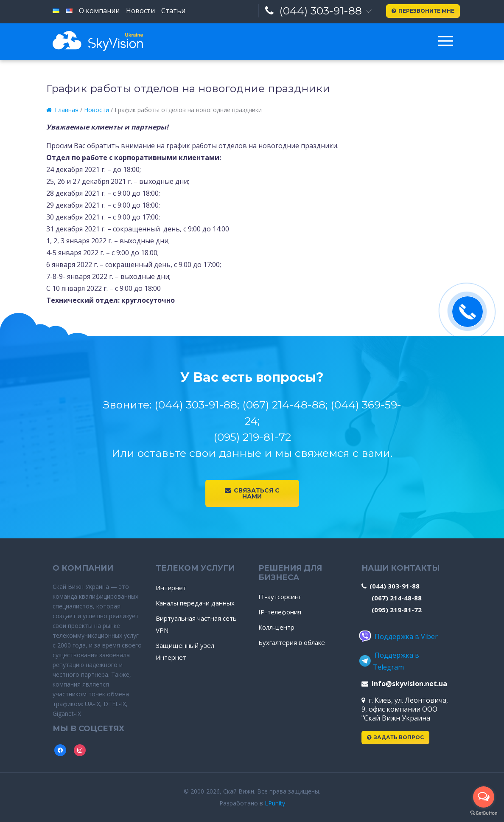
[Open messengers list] (484, 797)
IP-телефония (280, 612)
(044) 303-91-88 (314, 11)
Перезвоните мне (423, 11)
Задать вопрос (395, 737)
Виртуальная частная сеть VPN (196, 624)
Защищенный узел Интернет (185, 651)
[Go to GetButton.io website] (484, 813)
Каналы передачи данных (195, 603)
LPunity (275, 803)
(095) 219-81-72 (397, 610)
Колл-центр (276, 627)
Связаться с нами (252, 493)
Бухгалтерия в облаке (292, 642)
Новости (97, 110)
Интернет (171, 588)
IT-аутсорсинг (280, 597)
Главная (62, 110)
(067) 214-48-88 (397, 598)
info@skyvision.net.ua (404, 684)
